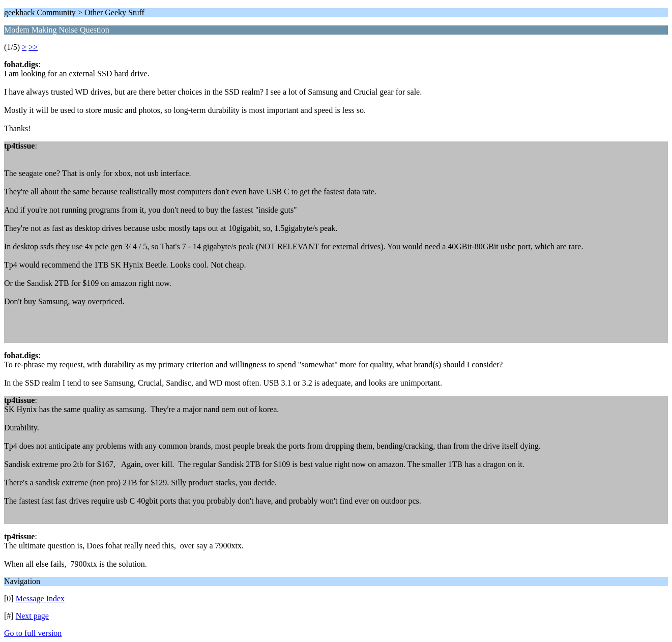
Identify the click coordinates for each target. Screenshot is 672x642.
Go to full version (33, 633)
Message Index (40, 599)
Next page (32, 616)
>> (33, 47)
